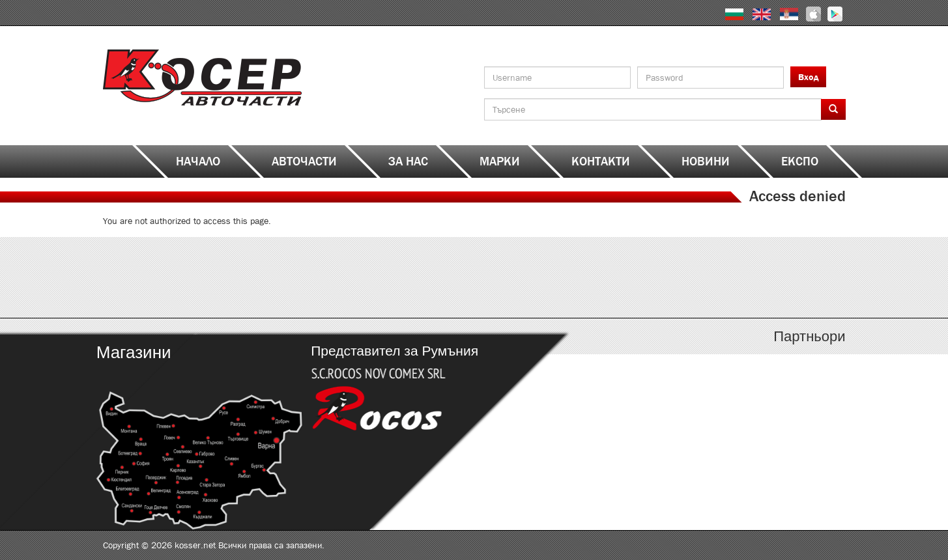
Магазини (133, 352)
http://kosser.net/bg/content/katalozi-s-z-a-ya (753, 277)
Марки (500, 161)
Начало (198, 161)
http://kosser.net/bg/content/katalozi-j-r (567, 277)
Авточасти (304, 161)
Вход (808, 77)
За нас (408, 161)
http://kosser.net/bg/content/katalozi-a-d (196, 277)
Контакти (601, 161)
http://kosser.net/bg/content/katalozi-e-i (381, 277)
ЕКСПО (800, 161)
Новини (706, 161)
